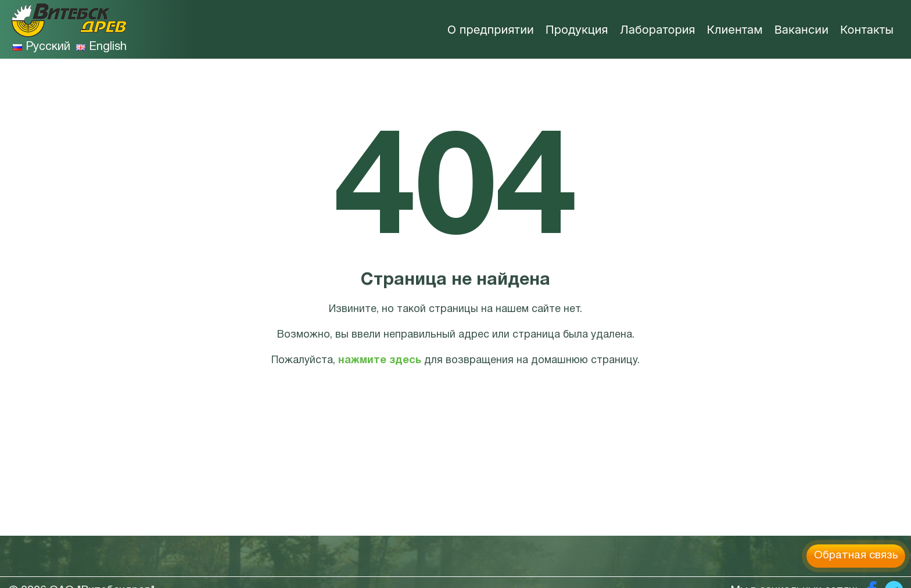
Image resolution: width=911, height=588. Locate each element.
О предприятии (491, 30)
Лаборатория (658, 30)
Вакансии (801, 30)
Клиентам (735, 30)
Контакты (867, 30)
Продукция (577, 30)
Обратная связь (856, 555)
